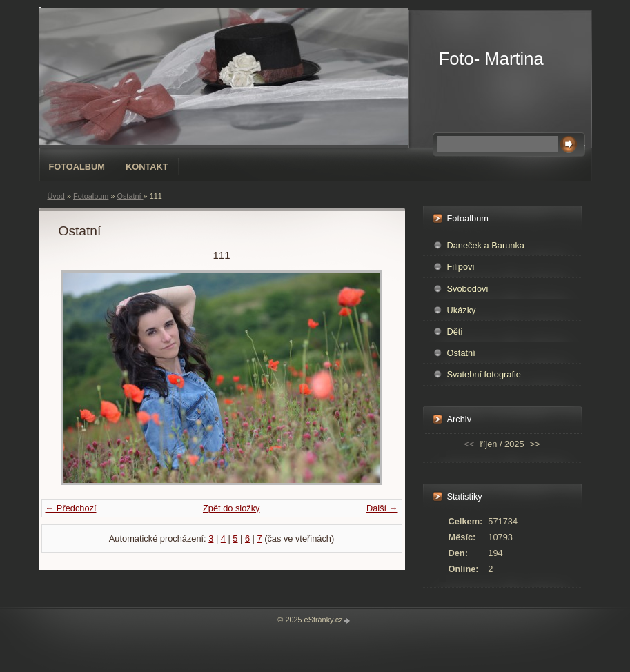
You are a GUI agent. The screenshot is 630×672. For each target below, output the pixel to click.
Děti (455, 332)
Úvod (56, 196)
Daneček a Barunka (486, 245)
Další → (382, 508)
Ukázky (462, 310)
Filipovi (461, 267)
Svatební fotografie (484, 374)
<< (470, 444)
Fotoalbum (77, 167)
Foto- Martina (491, 59)
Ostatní (130, 196)
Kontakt (147, 167)
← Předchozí (71, 508)
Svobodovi (468, 289)
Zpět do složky (232, 508)
